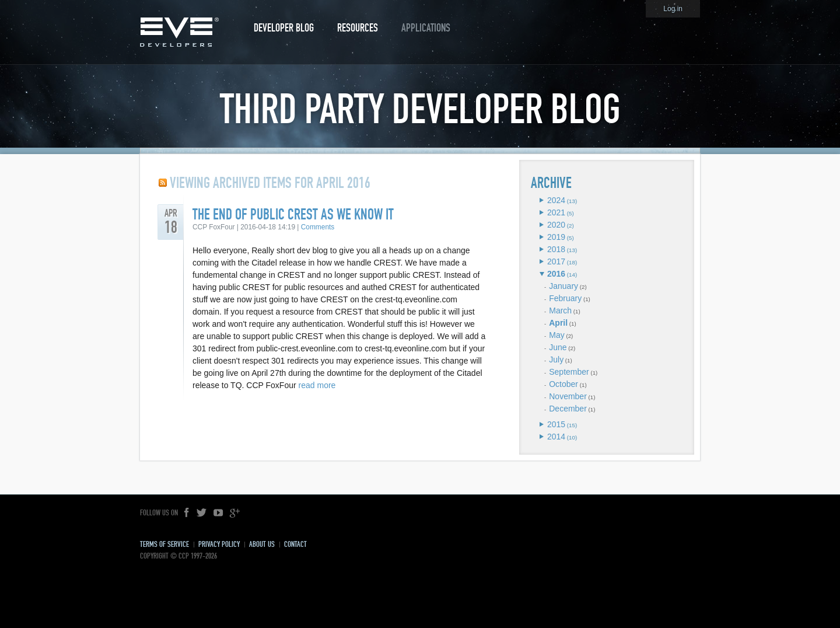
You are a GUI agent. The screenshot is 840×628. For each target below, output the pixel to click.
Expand (542, 200)
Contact (295, 544)
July (556, 360)
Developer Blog (284, 28)
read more (317, 385)
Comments (318, 227)
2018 (556, 249)
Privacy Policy (219, 544)
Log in (673, 9)
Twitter (202, 513)
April (558, 323)
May (556, 335)
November (568, 396)
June (558, 347)
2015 (556, 424)
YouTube (218, 513)
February (565, 298)
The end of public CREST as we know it (293, 214)
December (568, 409)
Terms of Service (164, 544)
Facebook (187, 513)
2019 (556, 237)
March (560, 310)
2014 (556, 437)
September (569, 372)
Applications (426, 28)
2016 (556, 274)
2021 (556, 212)
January (563, 286)
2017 (556, 261)
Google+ (235, 513)
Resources (358, 28)
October (563, 384)
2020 (556, 225)
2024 (556, 200)
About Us (262, 544)
